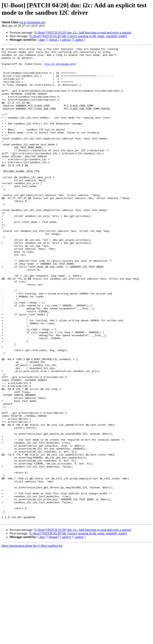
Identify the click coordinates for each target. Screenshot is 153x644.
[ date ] (42, 40)
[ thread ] (53, 40)
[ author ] (79, 40)
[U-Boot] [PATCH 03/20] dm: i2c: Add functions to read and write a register (83, 33)
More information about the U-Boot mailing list (32, 641)
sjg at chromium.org (32, 22)
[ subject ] (66, 40)
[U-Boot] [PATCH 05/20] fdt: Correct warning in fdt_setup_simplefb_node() (78, 36)
